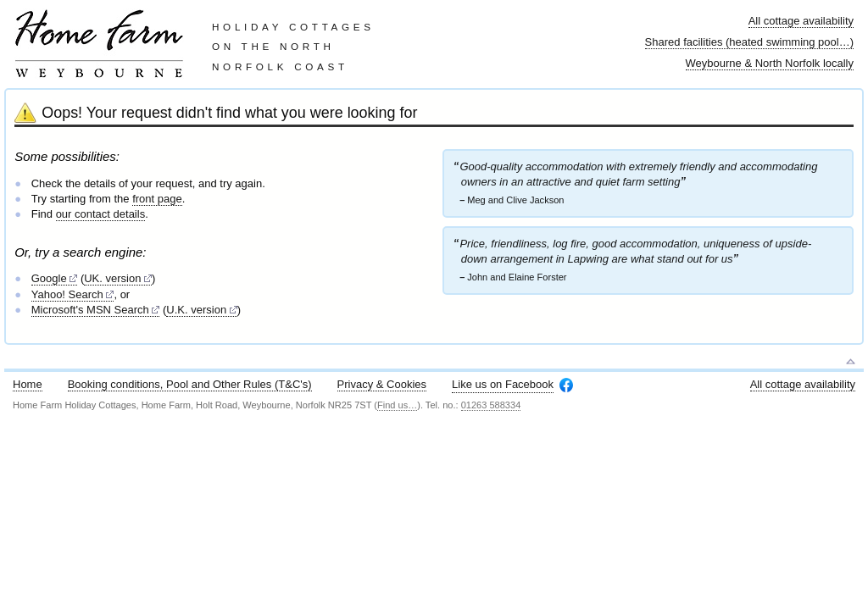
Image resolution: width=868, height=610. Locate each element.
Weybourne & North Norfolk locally (770, 63)
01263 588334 (491, 405)
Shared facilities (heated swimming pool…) (749, 42)
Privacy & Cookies (382, 384)
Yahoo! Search (67, 294)
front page (157, 199)
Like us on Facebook (503, 384)
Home (28, 384)
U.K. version (196, 310)
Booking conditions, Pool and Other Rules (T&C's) (190, 384)
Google (49, 278)
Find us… (397, 405)
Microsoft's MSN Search (90, 310)
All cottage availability (801, 21)
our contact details (101, 214)
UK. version (112, 278)
